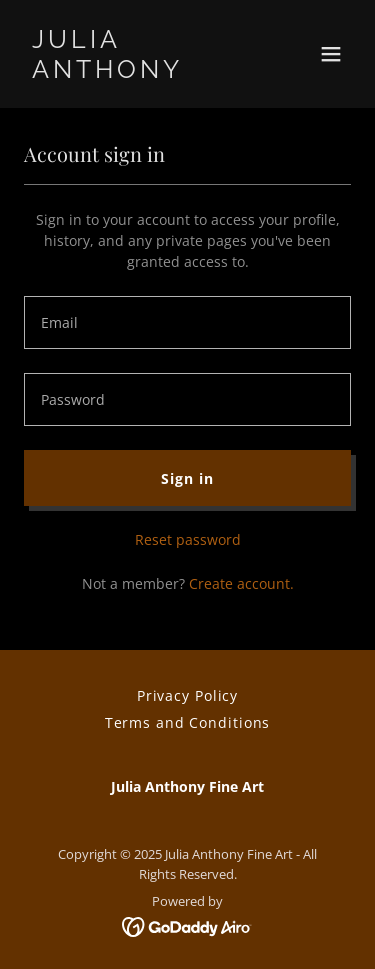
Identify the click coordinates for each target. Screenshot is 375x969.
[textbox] (187, 322)
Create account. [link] (241, 583)
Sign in (187, 478)
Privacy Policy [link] (187, 695)
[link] (138, 72)
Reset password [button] (188, 539)
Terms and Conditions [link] (188, 722)
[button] (331, 54)
